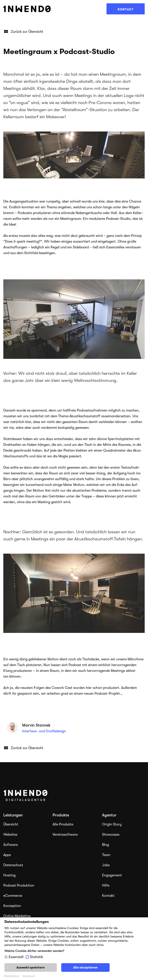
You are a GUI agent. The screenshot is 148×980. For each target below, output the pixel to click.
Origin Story (112, 824)
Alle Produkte (63, 824)
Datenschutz (13, 865)
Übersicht (11, 824)
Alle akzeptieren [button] (85, 967)
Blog (106, 845)
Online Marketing (17, 916)
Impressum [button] (29, 976)
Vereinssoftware (65, 835)
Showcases (111, 835)
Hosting (9, 875)
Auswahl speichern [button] (31, 967)
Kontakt (126, 9)
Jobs (106, 865)
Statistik (37, 957)
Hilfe (106, 885)
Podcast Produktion (19, 885)
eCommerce (13, 896)
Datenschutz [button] (12, 976)
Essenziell (16, 957)
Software (11, 845)
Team (106, 855)
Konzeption (12, 906)
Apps (7, 855)
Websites (10, 835)
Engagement (112, 875)
